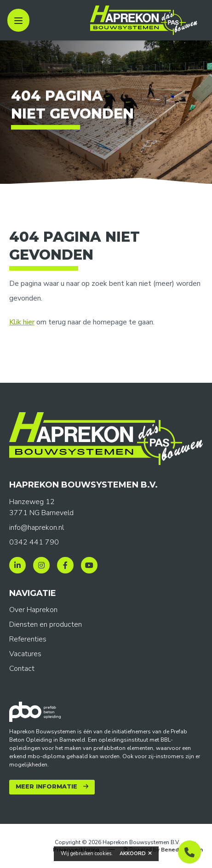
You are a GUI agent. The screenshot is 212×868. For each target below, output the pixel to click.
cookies (103, 854)
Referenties (28, 639)
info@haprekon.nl (37, 528)
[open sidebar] (18, 20)
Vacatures (25, 654)
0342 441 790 (34, 542)
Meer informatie (46, 786)
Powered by (163, 850)
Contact (22, 669)
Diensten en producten (46, 624)
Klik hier (22, 322)
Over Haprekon (33, 610)
